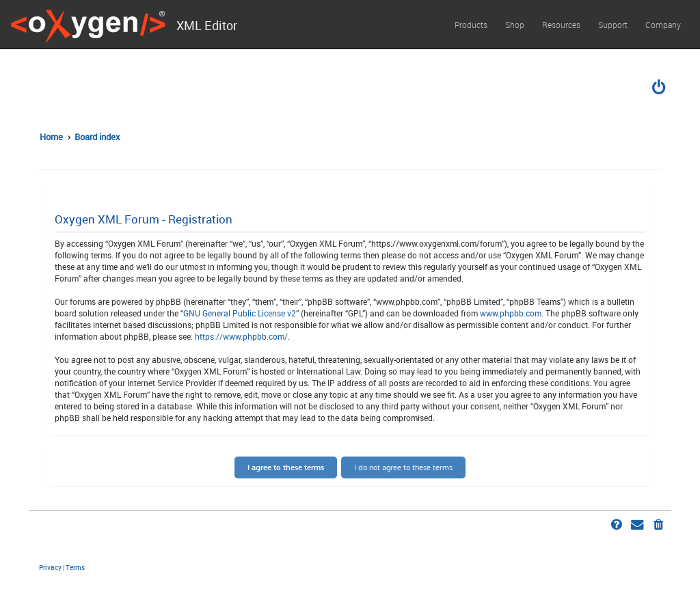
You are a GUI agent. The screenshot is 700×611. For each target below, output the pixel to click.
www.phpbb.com (511, 313)
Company (663, 25)
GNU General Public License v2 (240, 313)
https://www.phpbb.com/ (241, 336)
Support (613, 25)
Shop (515, 25)
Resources (561, 25)
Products (471, 25)
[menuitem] (660, 89)
